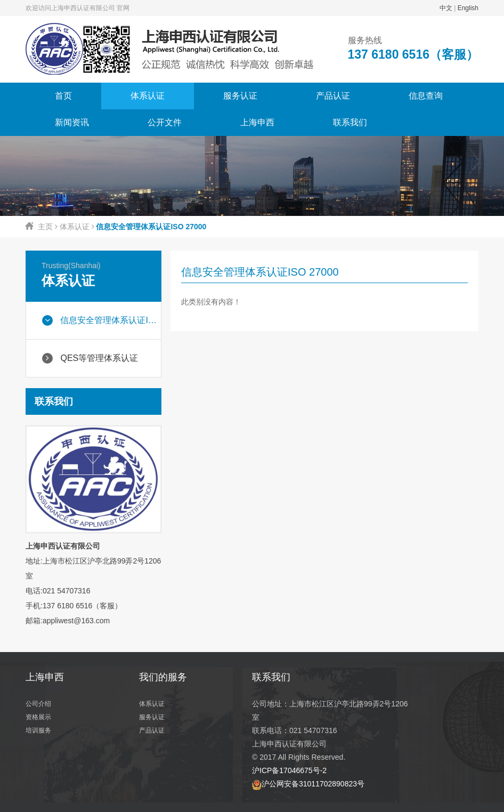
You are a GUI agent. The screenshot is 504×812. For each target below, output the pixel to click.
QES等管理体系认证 (90, 358)
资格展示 (38, 717)
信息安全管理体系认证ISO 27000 (101, 320)
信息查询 (426, 96)
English (468, 8)
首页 (63, 96)
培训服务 (38, 730)
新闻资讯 (72, 122)
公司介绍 (38, 704)
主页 (45, 227)
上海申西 (257, 122)
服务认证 (240, 96)
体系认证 (148, 96)
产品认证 (333, 96)
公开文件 (165, 122)
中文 (446, 8)
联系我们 (350, 122)
